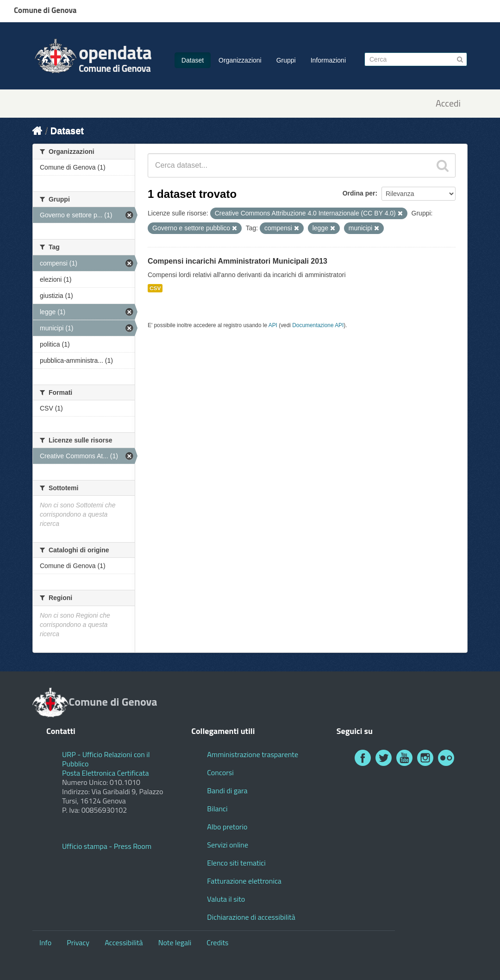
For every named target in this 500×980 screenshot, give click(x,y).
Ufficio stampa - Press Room (107, 846)
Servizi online (228, 845)
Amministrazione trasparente (253, 754)
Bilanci (217, 809)
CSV (155, 288)
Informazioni (328, 60)
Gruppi (286, 60)
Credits (217, 942)
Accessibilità (124, 942)
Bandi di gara (227, 790)
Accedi (448, 104)
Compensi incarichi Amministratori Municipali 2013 (237, 261)
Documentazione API (318, 325)
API (273, 325)
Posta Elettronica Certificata (105, 773)
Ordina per (359, 193)
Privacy (78, 942)
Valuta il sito (226, 899)
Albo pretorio (227, 827)
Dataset (193, 60)
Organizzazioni (240, 60)
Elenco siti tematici (236, 863)
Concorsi (220, 772)
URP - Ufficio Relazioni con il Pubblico (106, 759)
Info (45, 942)
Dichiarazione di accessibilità (251, 917)
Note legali (175, 942)
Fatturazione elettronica (244, 881)
